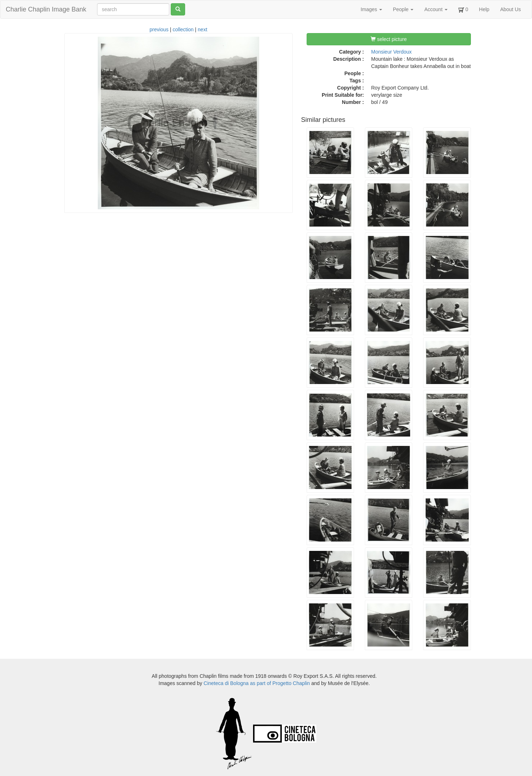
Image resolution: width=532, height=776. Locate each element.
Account (436, 9)
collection (183, 29)
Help (484, 9)
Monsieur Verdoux (392, 52)
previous (159, 29)
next (202, 29)
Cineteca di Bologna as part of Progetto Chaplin (257, 683)
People (403, 9)
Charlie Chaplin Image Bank (46, 9)
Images (371, 9)
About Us (510, 9)
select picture (389, 39)
